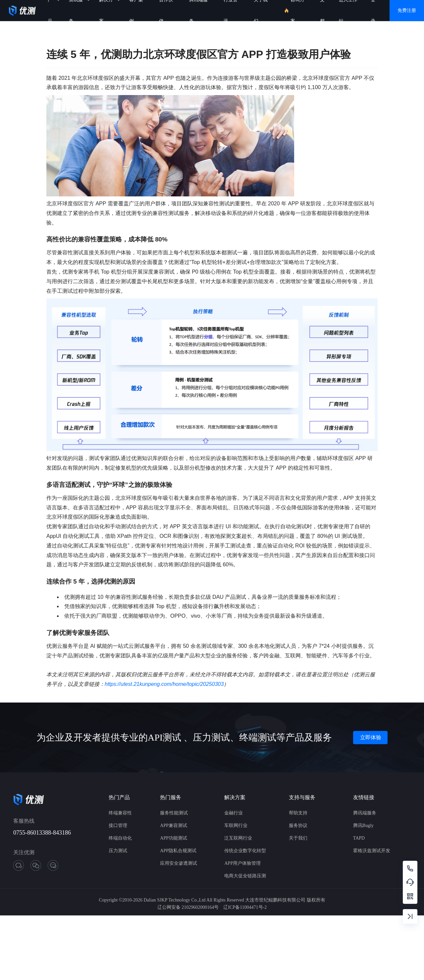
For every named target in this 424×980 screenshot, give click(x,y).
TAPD (359, 838)
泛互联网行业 (238, 838)
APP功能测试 (174, 838)
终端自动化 (120, 838)
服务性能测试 (174, 813)
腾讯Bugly (363, 825)
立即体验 (371, 737)
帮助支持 (298, 813)
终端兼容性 (120, 813)
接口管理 (118, 825)
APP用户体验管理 (242, 863)
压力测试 (118, 851)
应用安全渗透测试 (179, 863)
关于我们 (298, 838)
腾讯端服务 (365, 813)
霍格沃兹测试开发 (372, 851)
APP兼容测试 (174, 825)
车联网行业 (236, 825)
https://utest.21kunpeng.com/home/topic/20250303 (164, 684)
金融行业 (234, 813)
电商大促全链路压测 (245, 876)
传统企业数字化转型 (245, 851)
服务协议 (298, 825)
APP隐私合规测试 (178, 851)
